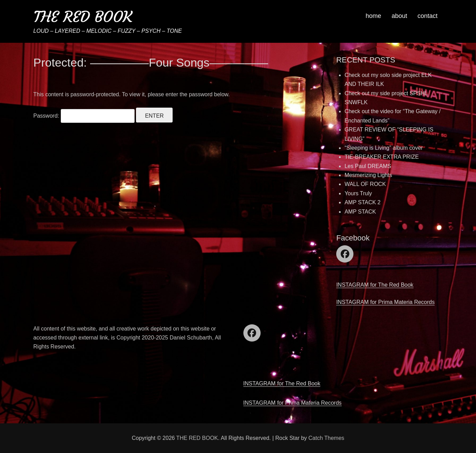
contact (427, 16)
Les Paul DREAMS (368, 166)
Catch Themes (327, 438)
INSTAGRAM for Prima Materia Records (385, 302)
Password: (84, 116)
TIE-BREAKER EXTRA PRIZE (382, 157)
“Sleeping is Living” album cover (384, 148)
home (373, 16)
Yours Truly (358, 193)
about (399, 16)
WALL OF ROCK (365, 184)
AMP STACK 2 (362, 202)
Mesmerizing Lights (368, 175)
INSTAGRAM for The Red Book (375, 285)
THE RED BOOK (83, 17)
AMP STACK (360, 212)
